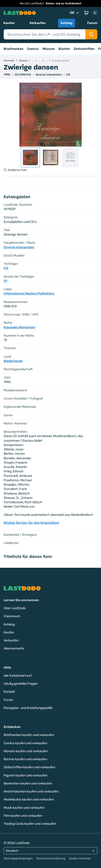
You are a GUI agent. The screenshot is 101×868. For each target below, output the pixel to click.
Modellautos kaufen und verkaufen (29, 799)
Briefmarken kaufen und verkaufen (29, 735)
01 (5, 281)
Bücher (64, 49)
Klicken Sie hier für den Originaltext (31, 523)
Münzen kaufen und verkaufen (26, 751)
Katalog (67, 23)
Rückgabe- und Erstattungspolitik (28, 708)
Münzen (49, 49)
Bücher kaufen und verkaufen (25, 759)
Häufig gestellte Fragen (21, 684)
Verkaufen (38, 23)
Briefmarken (14, 49)
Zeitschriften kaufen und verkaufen (29, 767)
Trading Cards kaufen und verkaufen (30, 824)
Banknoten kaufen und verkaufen (28, 783)
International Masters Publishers (29, 293)
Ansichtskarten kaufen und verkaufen (31, 791)
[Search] (45, 34)
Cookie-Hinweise (80, 858)
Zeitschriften (84, 49)
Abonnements (14, 648)
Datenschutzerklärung (51, 858)
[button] (86, 13)
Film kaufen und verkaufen (23, 816)
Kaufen (9, 23)
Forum (92, 23)
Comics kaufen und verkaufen (25, 743)
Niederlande (13, 361)
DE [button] (75, 13)
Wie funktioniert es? (18, 676)
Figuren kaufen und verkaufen (25, 775)
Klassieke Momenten (20, 327)
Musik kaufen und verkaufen (24, 808)
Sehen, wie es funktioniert (63, 3)
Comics (33, 49)
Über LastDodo (15, 608)
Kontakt (9, 692)
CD (68, 75)
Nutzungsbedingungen (18, 858)
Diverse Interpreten (49, 75)
